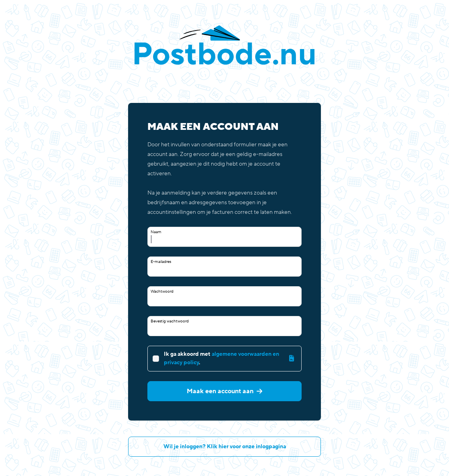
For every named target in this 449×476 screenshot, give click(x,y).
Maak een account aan (224, 391)
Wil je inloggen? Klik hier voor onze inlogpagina (225, 447)
